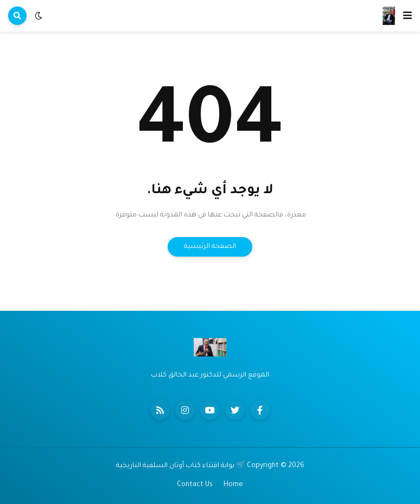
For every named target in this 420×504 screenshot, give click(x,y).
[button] (408, 16)
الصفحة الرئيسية (210, 247)
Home (233, 485)
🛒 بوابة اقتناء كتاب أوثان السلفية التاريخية (181, 466)
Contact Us (195, 485)
